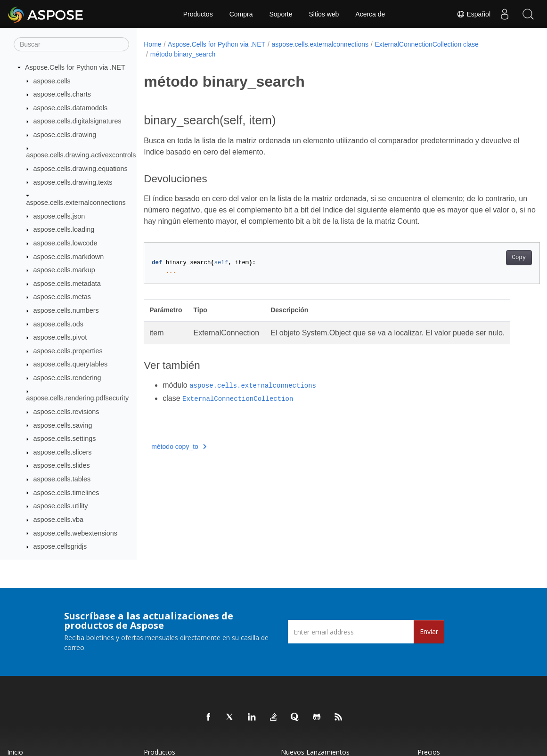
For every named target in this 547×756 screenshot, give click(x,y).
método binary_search (183, 54)
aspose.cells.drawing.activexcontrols (81, 155)
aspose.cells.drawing (65, 135)
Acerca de (370, 14)
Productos (198, 14)
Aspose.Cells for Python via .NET (75, 67)
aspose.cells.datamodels (71, 108)
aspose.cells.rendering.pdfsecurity (78, 398)
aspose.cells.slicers (63, 452)
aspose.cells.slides (62, 465)
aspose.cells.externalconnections (76, 203)
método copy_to (179, 447)
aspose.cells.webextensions (75, 533)
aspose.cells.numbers (66, 310)
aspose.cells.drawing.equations (81, 169)
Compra (241, 14)
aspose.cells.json (59, 216)
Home (152, 44)
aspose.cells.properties (68, 351)
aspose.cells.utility (61, 506)
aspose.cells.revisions (66, 412)
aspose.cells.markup (64, 270)
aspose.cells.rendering (67, 378)
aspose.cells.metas (62, 297)
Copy (491, 258)
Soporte (281, 14)
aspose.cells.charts (62, 94)
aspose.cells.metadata (67, 284)
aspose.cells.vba (58, 520)
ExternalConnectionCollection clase (427, 44)
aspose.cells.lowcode (65, 243)
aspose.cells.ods (58, 324)
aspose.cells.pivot (60, 337)
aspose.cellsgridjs (60, 546)
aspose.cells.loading (64, 229)
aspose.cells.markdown (69, 257)
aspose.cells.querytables (71, 364)
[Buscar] (71, 44)
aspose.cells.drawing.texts (73, 182)
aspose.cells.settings (65, 439)
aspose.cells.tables (62, 479)
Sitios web (324, 14)
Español (474, 14)
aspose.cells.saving (63, 425)
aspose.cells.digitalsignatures (78, 121)
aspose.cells (52, 81)
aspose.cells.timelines (66, 493)
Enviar (429, 631)
